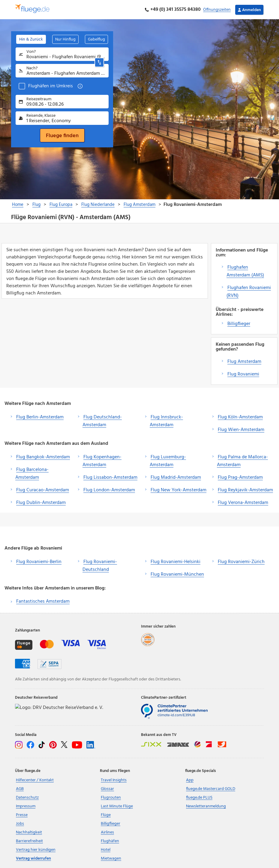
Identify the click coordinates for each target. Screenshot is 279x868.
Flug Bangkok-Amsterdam (43, 457)
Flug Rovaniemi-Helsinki (175, 562)
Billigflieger (239, 324)
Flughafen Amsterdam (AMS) (245, 271)
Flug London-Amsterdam (109, 490)
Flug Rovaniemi (243, 374)
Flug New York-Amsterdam (178, 490)
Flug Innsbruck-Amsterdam (166, 421)
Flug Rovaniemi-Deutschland (100, 566)
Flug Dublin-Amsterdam (41, 503)
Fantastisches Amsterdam (43, 601)
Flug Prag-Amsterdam (240, 478)
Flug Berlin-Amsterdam (40, 417)
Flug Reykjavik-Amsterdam (245, 490)
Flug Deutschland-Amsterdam (102, 421)
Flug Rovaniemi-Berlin (39, 562)
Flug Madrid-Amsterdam (176, 478)
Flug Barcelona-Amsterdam (32, 474)
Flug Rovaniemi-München (177, 574)
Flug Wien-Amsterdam (241, 430)
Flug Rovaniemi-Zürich (241, 562)
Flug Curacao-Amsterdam (43, 490)
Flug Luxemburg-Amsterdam (168, 461)
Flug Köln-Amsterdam (240, 417)
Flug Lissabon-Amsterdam (110, 478)
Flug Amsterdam (244, 362)
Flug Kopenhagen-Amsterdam (102, 461)
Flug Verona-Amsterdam (243, 503)
